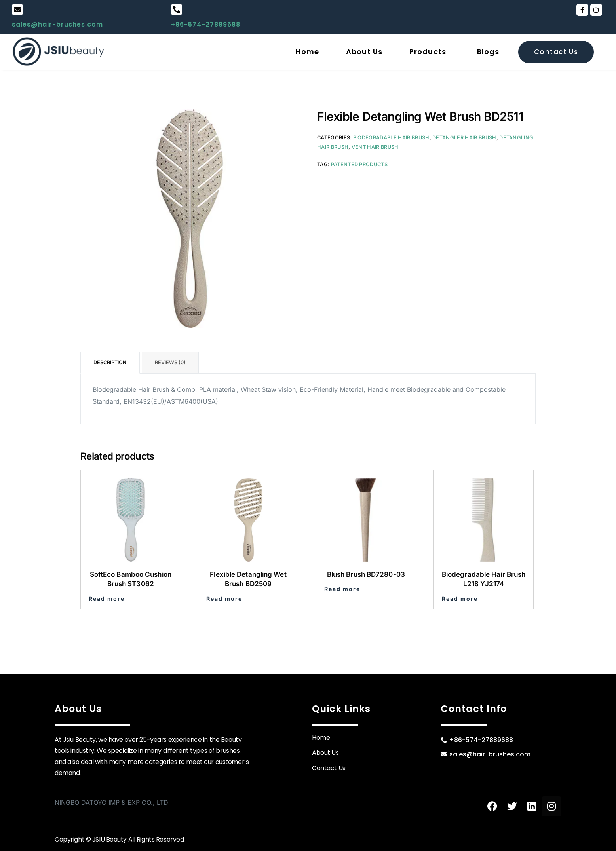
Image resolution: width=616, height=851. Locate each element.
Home (307, 52)
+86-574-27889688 (206, 24)
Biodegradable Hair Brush (391, 138)
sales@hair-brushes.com (57, 24)
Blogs (488, 52)
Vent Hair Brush (375, 147)
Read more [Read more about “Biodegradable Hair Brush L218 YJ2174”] (460, 599)
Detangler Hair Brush (464, 138)
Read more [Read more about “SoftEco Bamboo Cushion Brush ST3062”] (107, 599)
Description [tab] (110, 362)
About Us (364, 52)
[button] (430, 52)
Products (428, 52)
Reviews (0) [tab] (170, 362)
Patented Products (359, 164)
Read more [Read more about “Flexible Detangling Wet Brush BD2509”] (224, 599)
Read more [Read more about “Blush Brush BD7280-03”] (342, 589)
